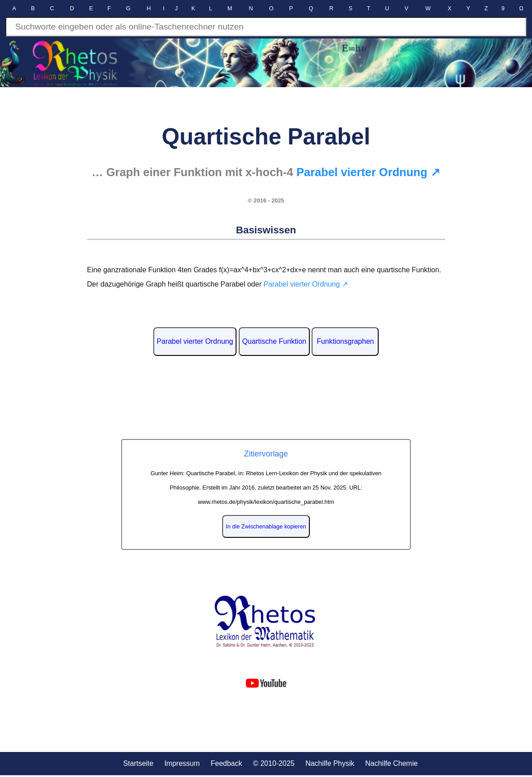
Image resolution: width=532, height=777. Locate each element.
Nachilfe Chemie (391, 763)
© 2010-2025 (274, 763)
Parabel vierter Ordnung (195, 341)
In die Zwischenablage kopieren (266, 526)
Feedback (226, 763)
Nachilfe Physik (330, 763)
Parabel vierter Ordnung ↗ (368, 172)
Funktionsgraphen (345, 341)
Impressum (182, 763)
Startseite (139, 763)
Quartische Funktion (274, 341)
